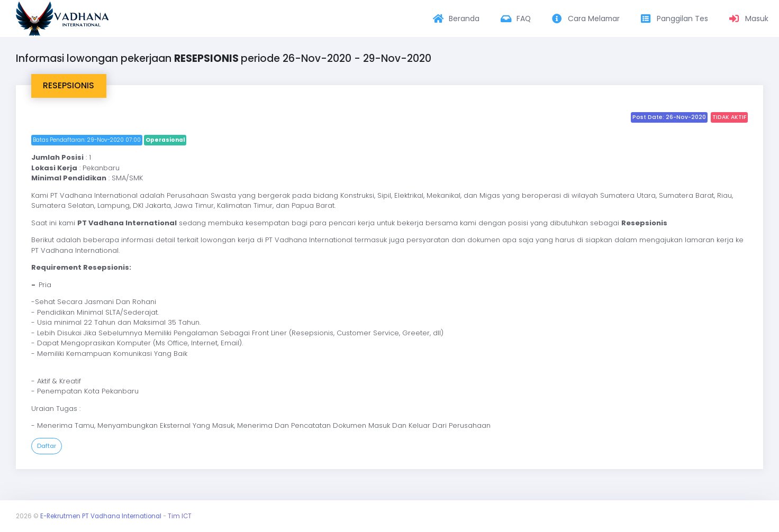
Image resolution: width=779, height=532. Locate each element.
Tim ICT (180, 516)
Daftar (47, 446)
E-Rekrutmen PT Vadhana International (101, 516)
